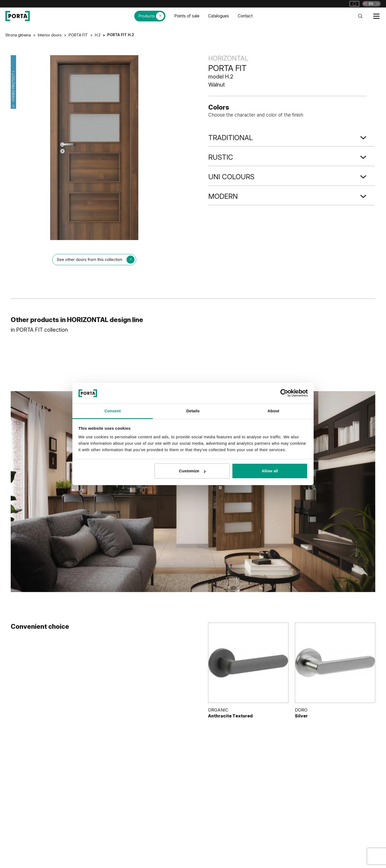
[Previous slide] (349, 564)
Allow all (270, 471)
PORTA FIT (78, 35)
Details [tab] (193, 411)
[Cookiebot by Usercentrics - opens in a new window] (284, 393)
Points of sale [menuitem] (187, 16)
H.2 (98, 35)
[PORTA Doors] (18, 16)
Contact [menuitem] (245, 16)
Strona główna (18, 35)
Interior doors (50, 35)
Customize (192, 471)
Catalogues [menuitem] (218, 16)
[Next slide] (364, 564)
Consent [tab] (113, 411)
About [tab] (273, 411)
